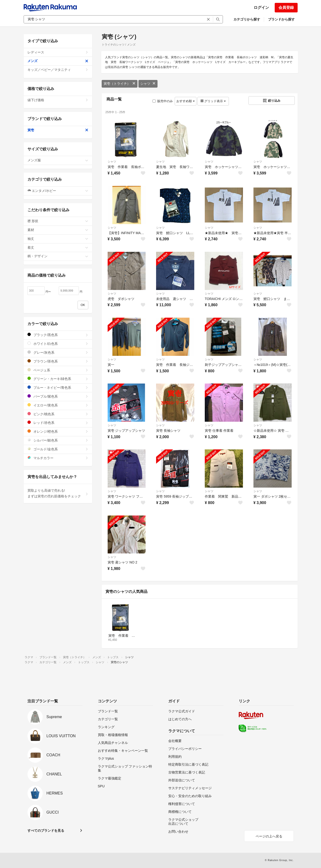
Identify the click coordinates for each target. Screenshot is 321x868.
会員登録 (286, 8)
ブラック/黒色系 (58, 335)
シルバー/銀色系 (58, 440)
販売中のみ (163, 101)
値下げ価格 (58, 100)
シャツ (148, 84)
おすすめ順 (186, 101)
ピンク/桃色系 (58, 414)
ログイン (261, 8)
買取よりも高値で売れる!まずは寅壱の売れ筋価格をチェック (58, 493)
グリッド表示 (213, 101)
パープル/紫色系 (58, 396)
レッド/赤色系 (58, 423)
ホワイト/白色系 (58, 344)
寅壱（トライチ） (120, 84)
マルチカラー (58, 458)
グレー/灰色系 (58, 352)
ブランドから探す (281, 19)
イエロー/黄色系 (58, 405)
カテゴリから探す (247, 19)
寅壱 (58, 130)
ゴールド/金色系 (58, 449)
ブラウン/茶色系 (58, 361)
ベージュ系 (58, 370)
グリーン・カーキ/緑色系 (58, 379)
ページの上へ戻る (269, 836)
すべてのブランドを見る (46, 831)
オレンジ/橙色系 (58, 431)
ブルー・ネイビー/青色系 (58, 387)
